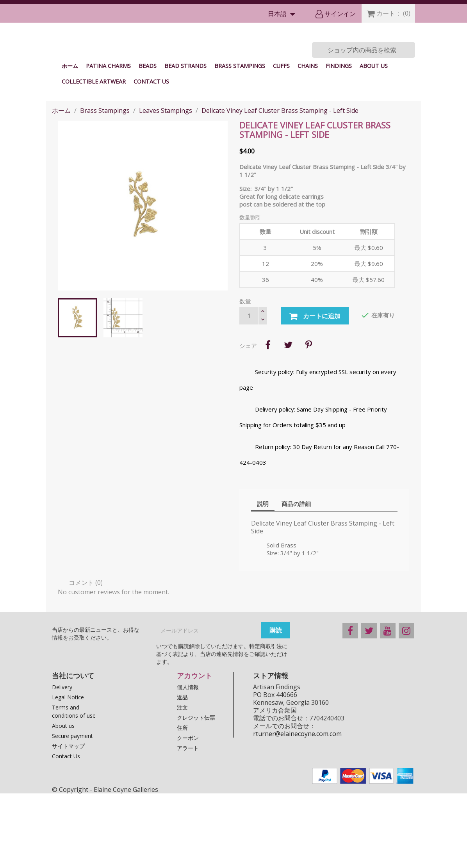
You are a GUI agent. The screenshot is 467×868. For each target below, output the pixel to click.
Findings (339, 140)
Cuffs (281, 140)
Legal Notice (68, 772)
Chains (308, 140)
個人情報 (188, 762)
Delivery (62, 762)
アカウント (194, 750)
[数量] (249, 390)
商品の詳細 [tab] (296, 578)
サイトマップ (68, 821)
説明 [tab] (263, 578)
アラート (188, 823)
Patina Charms (108, 140)
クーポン (188, 812)
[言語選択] (283, 14)
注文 (182, 782)
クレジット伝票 (196, 792)
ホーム (70, 140)
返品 (182, 772)
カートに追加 (315, 391)
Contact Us (151, 156)
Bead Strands (185, 140)
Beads (148, 140)
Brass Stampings (240, 140)
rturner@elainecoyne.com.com (297, 808)
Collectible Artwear (94, 156)
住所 (182, 802)
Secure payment (72, 810)
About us (374, 140)
